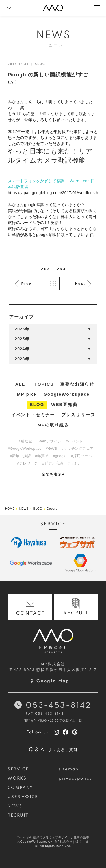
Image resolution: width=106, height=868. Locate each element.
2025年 (22, 339)
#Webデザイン (49, 441)
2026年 (22, 329)
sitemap (69, 769)
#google (60, 456)
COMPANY (20, 788)
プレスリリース (78, 415)
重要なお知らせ (77, 384)
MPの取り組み (53, 425)
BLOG (37, 404)
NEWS (15, 806)
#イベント (74, 441)
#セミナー (76, 463)
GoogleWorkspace (67, 394)
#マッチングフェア (77, 448)
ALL (20, 384)
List (53, 284)
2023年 (22, 359)
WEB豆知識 (64, 404)
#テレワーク (27, 463)
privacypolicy (76, 778)
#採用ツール (81, 456)
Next (80, 284)
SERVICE (18, 769)
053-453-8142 (59, 706)
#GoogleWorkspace (25, 448)
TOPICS (44, 384)
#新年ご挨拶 (20, 456)
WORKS (17, 778)
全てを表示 (53, 474)
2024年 (22, 349)
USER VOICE (23, 797)
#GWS (51, 448)
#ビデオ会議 (53, 463)
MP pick (27, 394)
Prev (27, 284)
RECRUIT (18, 815)
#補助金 (25, 441)
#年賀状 (42, 456)
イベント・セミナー (33, 415)
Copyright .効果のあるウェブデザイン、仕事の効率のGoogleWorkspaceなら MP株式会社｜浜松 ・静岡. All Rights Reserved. (53, 842)
